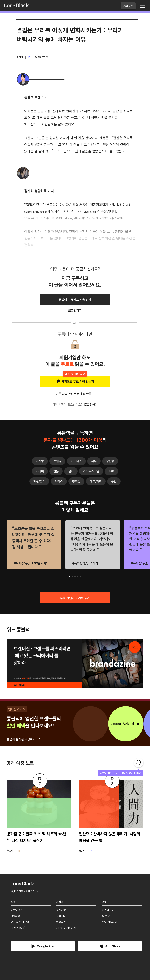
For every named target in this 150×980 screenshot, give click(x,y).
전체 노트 (128, 6)
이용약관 (61, 922)
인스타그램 (108, 910)
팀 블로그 (107, 916)
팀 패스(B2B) (18, 928)
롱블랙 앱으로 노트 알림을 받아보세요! (120, 773)
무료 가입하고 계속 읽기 (75, 598)
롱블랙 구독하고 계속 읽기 (75, 300)
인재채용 (15, 916)
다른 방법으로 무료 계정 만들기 (75, 394)
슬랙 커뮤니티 (109, 922)
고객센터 (61, 916)
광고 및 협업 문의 (20, 922)
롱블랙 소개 (17, 910)
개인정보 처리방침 (66, 928)
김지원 (20, 57)
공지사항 (61, 910)
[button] (70, 577)
